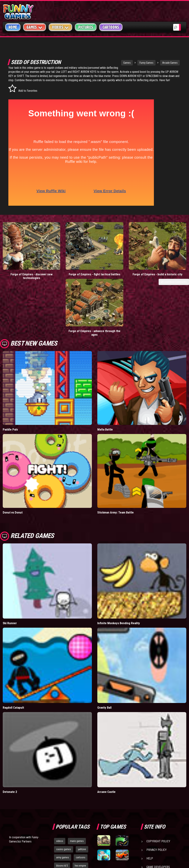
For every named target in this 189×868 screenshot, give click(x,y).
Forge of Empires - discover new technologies (24, 267)
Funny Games (133, 63)
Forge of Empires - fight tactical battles (71, 267)
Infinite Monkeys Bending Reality (119, 564)
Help (150, 799)
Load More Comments (174, 277)
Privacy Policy (157, 791)
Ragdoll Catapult (13, 648)
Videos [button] (60, 27)
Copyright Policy (158, 782)
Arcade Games (157, 63)
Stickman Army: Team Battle (116, 453)
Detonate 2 (10, 733)
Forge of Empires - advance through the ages (165, 267)
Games (114, 63)
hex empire (80, 806)
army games (63, 798)
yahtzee (82, 790)
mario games (77, 782)
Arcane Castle (106, 733)
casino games (64, 790)
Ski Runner (10, 564)
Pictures (86, 27)
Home (13, 27)
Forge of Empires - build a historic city (118, 267)
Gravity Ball (104, 648)
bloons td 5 (62, 806)
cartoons (81, 798)
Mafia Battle (105, 370)
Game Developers (158, 808)
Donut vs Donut (13, 453)
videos (60, 782)
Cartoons (111, 27)
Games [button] (35, 27)
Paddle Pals (10, 370)
